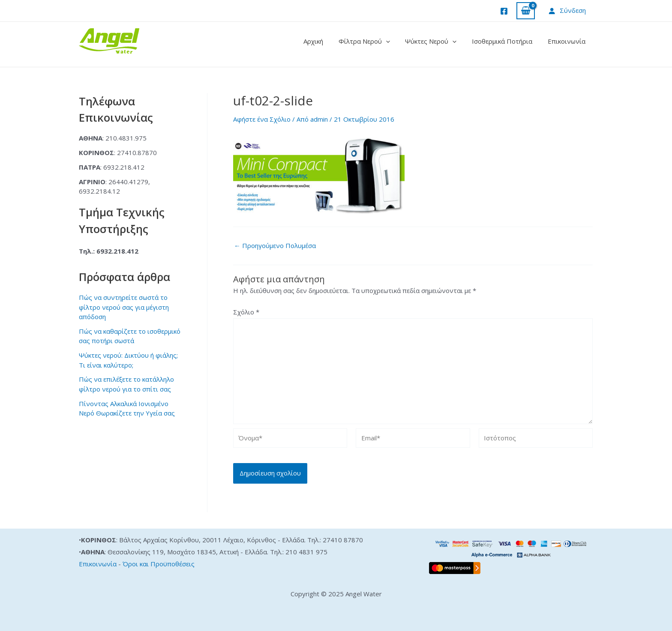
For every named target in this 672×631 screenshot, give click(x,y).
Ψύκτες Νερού (437, 41)
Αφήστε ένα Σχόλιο (262, 119)
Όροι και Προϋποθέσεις (159, 564)
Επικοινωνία (568, 41)
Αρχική (324, 41)
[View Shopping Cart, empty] (526, 11)
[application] (394, 41)
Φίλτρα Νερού (373, 41)
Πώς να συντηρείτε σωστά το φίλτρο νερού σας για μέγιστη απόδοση (124, 307)
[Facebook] (504, 11)
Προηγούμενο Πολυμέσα (275, 246)
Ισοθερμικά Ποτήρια (506, 41)
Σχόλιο (246, 312)
